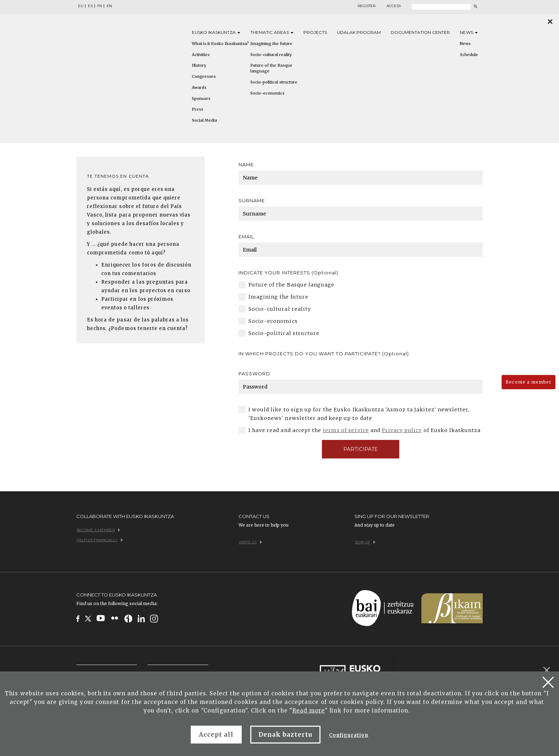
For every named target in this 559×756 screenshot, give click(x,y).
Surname (252, 201)
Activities (201, 55)
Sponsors (201, 98)
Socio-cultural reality (271, 55)
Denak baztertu (285, 735)
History (199, 65)
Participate (361, 449)
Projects (315, 32)
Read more (309, 711)
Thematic (272, 32)
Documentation (420, 32)
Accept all (216, 735)
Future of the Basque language (271, 68)
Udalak (359, 32)
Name (246, 164)
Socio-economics (267, 93)
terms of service (346, 430)
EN (109, 6)
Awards (199, 87)
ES (90, 6)
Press (198, 109)
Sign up (365, 542)
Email (246, 237)
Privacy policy (402, 430)
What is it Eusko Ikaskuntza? (220, 44)
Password (254, 374)
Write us (250, 542)
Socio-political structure (274, 82)
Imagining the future (271, 44)
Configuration (349, 735)
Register (366, 6)
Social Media (204, 120)
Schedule (469, 55)
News (469, 32)
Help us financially (100, 540)
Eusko (216, 32)
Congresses (204, 76)
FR (100, 6)
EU (81, 6)
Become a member (529, 382)
